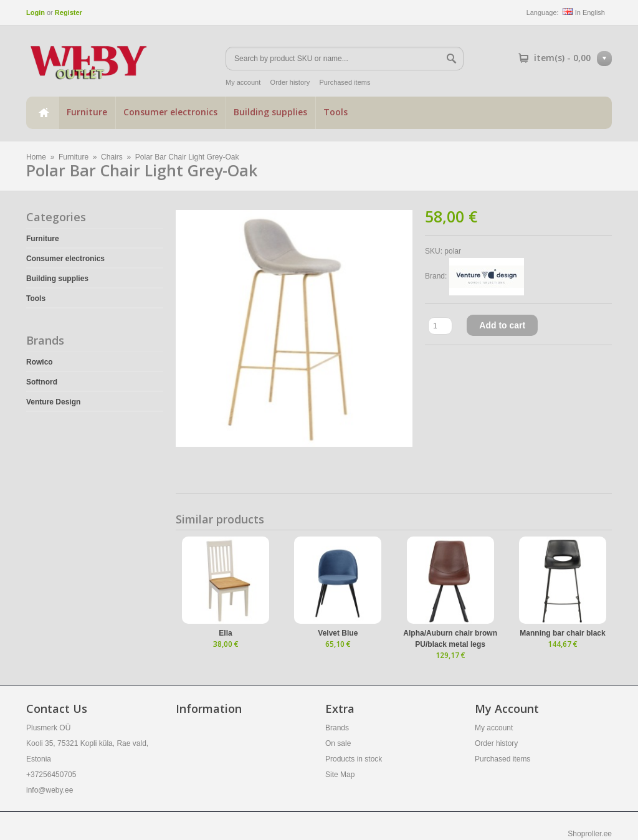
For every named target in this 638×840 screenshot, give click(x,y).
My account (243, 82)
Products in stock (354, 759)
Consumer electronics (170, 112)
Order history (290, 82)
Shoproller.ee (590, 834)
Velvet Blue (338, 633)
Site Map (340, 775)
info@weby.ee (50, 790)
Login (36, 12)
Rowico (40, 362)
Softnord (42, 382)
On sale (338, 743)
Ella (225, 633)
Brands (337, 728)
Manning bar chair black (562, 633)
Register (69, 12)
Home (42, 113)
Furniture (87, 112)
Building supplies (270, 112)
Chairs (112, 157)
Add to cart (502, 325)
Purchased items (345, 82)
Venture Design (53, 402)
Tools (336, 112)
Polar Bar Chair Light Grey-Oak (187, 157)
